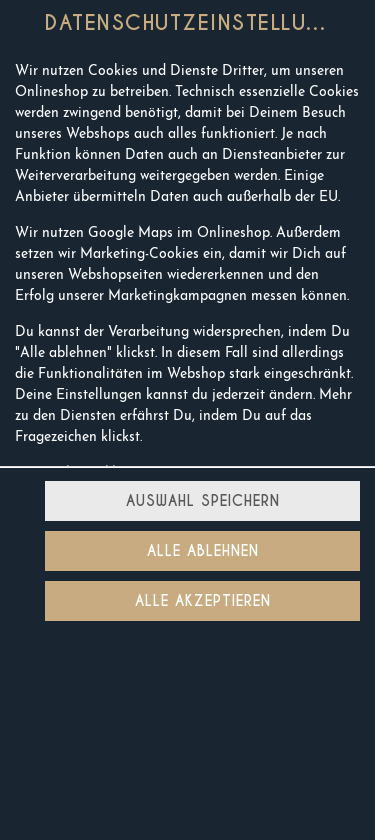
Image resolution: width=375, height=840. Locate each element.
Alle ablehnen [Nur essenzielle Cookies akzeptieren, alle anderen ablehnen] (203, 551)
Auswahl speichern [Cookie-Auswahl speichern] (203, 501)
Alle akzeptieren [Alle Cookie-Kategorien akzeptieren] (203, 601)
